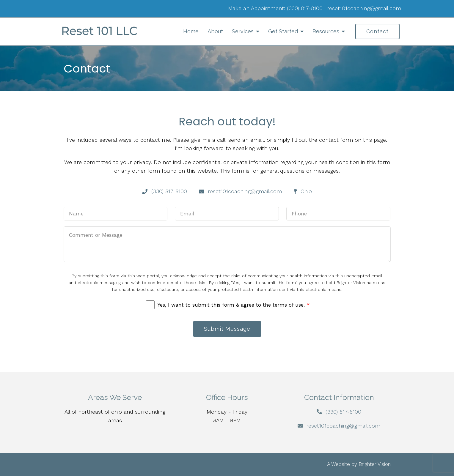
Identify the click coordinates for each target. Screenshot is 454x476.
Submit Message (227, 329)
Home (191, 31)
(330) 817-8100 (305, 8)
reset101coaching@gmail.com (364, 8)
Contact (377, 31)
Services (243, 31)
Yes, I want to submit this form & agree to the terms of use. (234, 305)
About (215, 31)
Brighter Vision (375, 464)
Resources (326, 31)
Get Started (283, 31)
